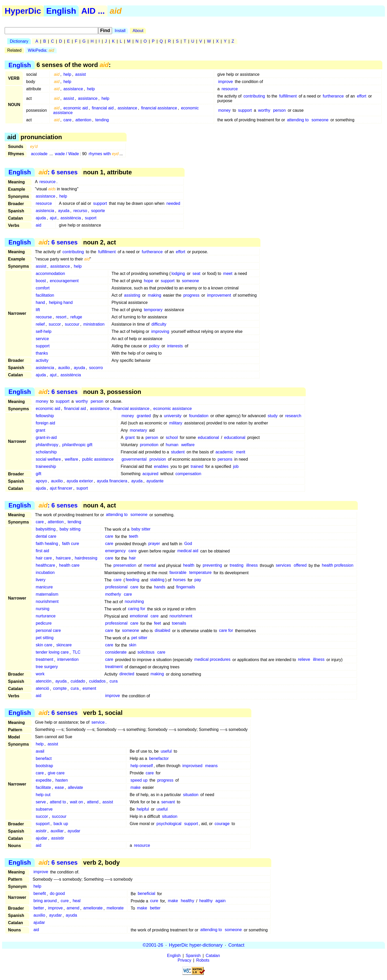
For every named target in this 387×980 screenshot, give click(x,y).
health (189, 566)
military (176, 423)
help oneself (142, 766)
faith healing (47, 544)
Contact (236, 945)
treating (236, 566)
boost (41, 281)
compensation (188, 474)
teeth (134, 537)
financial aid (103, 108)
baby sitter (141, 529)
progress (191, 295)
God (188, 544)
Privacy (184, 960)
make (136, 787)
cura (114, 681)
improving (160, 331)
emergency (115, 551)
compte (60, 689)
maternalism (47, 594)
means (211, 766)
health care (69, 566)
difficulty (159, 324)
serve (41, 802)
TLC (77, 652)
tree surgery (47, 667)
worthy (264, 110)
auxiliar (57, 831)
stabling (157, 580)
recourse (44, 317)
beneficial (147, 894)
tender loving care (52, 652)
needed (173, 203)
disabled (163, 631)
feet (158, 623)
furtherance (333, 96)
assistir (58, 838)
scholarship (46, 452)
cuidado (78, 681)
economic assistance (173, 409)
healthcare (45, 566)
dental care (46, 537)
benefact (44, 758)
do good (57, 894)
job (236, 466)
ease (59, 787)
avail (40, 751)
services (283, 566)
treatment (45, 660)
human (172, 445)
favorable (178, 573)
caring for (137, 609)
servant (168, 802)
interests (175, 346)
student (178, 452)
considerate (116, 652)
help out (43, 795)
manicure (44, 587)
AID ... (93, 11)
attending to (298, 120)
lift (38, 310)
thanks (42, 353)
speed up (139, 780)
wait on (76, 802)
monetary (138, 430)
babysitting (46, 529)
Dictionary (19, 41)
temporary (153, 310)
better (39, 908)
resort (61, 317)
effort (362, 96)
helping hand (61, 302)
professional (116, 587)
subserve (44, 809)
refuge (76, 317)
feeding (133, 580)
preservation (125, 566)
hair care (44, 558)
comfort (43, 288)
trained (197, 466)
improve (226, 82)
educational (208, 437)
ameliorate (93, 908)
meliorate (115, 908)
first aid (42, 551)
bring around (45, 901)
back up (61, 824)
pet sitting (45, 638)
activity (42, 360)
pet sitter (139, 638)
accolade (39, 154)
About (138, 31)
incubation (45, 573)
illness (252, 566)
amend (73, 908)
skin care (44, 645)
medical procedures (213, 660)
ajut (53, 218)
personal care (48, 631)
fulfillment (288, 96)
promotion (149, 445)
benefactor (159, 758)
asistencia (45, 211)
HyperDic (23, 11)
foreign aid (45, 423)
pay (198, 580)
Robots (203, 960)
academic (224, 452)
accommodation (50, 274)
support (245, 110)
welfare (188, 445)
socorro (96, 368)
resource (230, 89)
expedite (44, 780)
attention (83, 120)
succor (55, 324)
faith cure (71, 544)
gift (38, 474)
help (67, 74)
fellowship (45, 416)
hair (132, 558)
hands (160, 587)
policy (154, 346)
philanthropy (47, 445)
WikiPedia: (41, 50)
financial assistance (159, 108)
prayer (154, 544)
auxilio (64, 368)
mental (150, 566)
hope (149, 281)
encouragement (64, 281)
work (40, 674)
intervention (68, 660)
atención (44, 681)
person (279, 110)
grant (40, 430)
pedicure (44, 623)
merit (241, 452)
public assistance (98, 459)
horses (179, 580)
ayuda (64, 211)
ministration (94, 324)
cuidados (97, 681)
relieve (304, 660)
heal (77, 901)
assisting (132, 295)
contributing (254, 96)
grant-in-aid (46, 437)
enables (161, 466)
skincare (64, 645)
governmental (134, 459)
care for (226, 631)
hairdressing (86, 558)
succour (72, 324)
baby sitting (70, 529)
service (42, 339)
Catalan (213, 956)
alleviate (75, 787)
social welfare (48, 459)
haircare (63, 558)
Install (120, 31)
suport (91, 218)
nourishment (47, 602)
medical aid (188, 551)
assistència (71, 218)
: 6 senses (58, 172)
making (155, 295)
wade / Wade (67, 154)
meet (228, 274)
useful (166, 751)
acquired (150, 474)
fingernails (186, 587)
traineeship (46, 466)
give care (56, 773)
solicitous (146, 652)
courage (222, 824)
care (67, 120)
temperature (200, 573)
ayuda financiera (112, 481)
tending (102, 120)
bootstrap (44, 766)
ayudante (155, 481)
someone (320, 120)
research (293, 416)
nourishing (134, 602)
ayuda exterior (80, 481)
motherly (113, 594)
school (172, 437)
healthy (188, 901)
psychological (169, 824)
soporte (98, 211)
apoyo (41, 481)
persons (225, 459)
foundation (199, 416)
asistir (41, 831)
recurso (80, 211)
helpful (143, 809)
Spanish (193, 956)
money (224, 110)
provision (158, 459)
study (273, 416)
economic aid (76, 108)
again (220, 901)
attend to (58, 802)
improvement (219, 295)
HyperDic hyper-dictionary (196, 945)
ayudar (74, 831)
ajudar (41, 838)
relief (40, 324)
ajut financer (61, 488)
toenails (179, 623)
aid (38, 225)
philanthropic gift (78, 445)
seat (196, 274)
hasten (62, 780)
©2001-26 (153, 945)
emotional (139, 616)
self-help (43, 331)
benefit (40, 894)
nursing (42, 609)
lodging (178, 274)
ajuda (41, 218)
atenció (42, 689)
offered (300, 566)
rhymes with (104, 154)
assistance (73, 89)
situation (191, 795)
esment (89, 689)
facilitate (43, 787)
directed (127, 674)
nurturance (46, 616)
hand (40, 302)
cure (65, 901)
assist (80, 74)
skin (133, 645)
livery (41, 580)
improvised (192, 766)
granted (144, 416)
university (173, 416)
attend (93, 802)
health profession (338, 566)
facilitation (45, 295)
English (61, 11)
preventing (212, 566)
